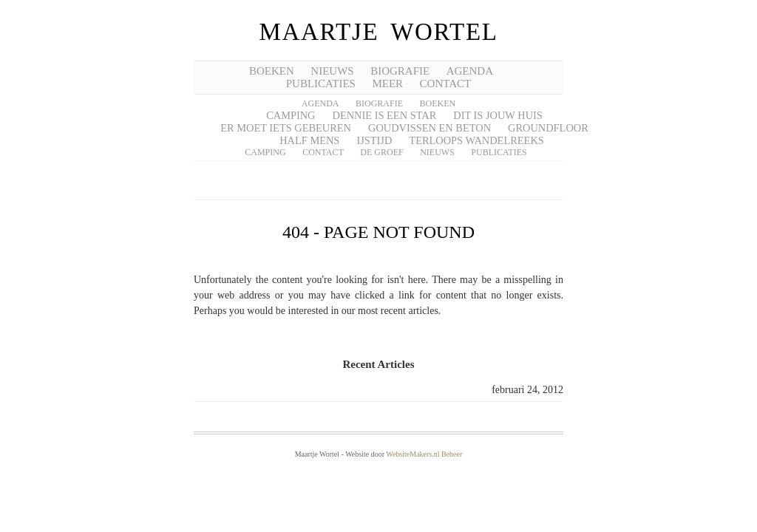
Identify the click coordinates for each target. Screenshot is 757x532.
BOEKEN (272, 71)
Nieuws (437, 152)
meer (387, 83)
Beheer (452, 454)
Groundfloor (548, 128)
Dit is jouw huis (498, 115)
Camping (291, 115)
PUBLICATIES (321, 83)
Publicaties (499, 152)
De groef (381, 152)
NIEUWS (332, 71)
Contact (323, 152)
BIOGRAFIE (400, 71)
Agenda (320, 103)
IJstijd (374, 140)
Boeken (438, 103)
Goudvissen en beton (430, 128)
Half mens (309, 140)
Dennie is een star (385, 115)
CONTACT (446, 83)
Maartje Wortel (378, 32)
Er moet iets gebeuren (286, 128)
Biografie (379, 103)
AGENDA (470, 71)
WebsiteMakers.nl (413, 454)
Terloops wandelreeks (476, 140)
